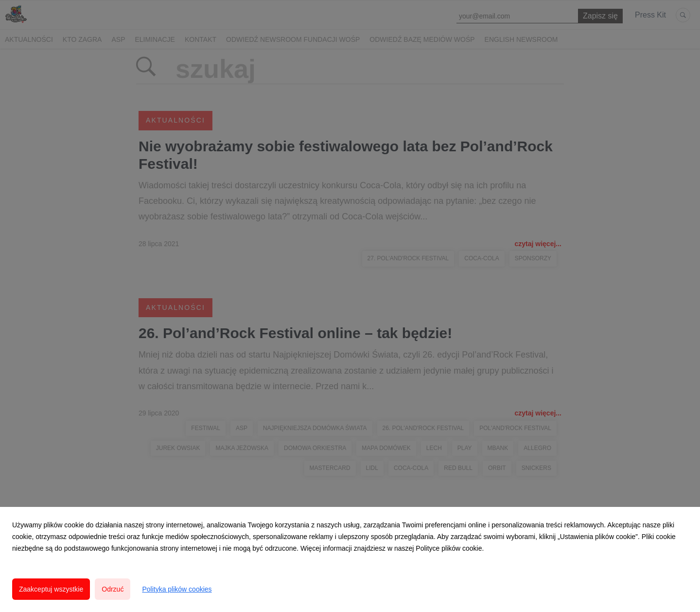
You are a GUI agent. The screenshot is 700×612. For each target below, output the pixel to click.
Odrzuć (113, 589)
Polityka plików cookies (177, 589)
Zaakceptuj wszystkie (51, 589)
